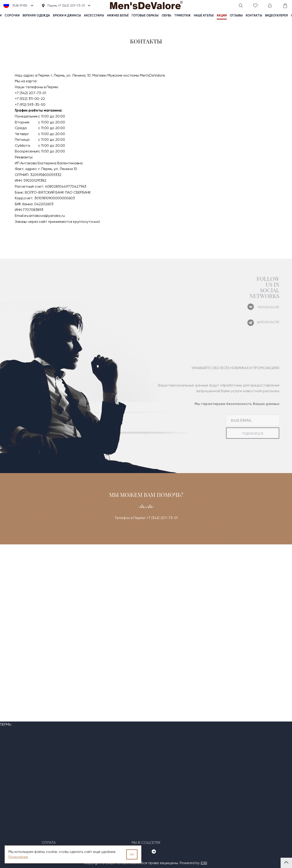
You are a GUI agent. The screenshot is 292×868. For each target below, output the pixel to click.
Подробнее (18, 857)
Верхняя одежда (36, 15)
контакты (254, 15)
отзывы (236, 15)
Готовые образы (145, 15)
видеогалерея (276, 15)
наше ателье (204, 15)
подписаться (244, 434)
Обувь (166, 15)
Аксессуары (94, 15)
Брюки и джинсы (67, 15)
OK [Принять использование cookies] (132, 854)
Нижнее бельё (118, 15)
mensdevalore (260, 307)
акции (222, 15)
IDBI (204, 863)
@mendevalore (259, 322)
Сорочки (12, 15)
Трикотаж (182, 15)
